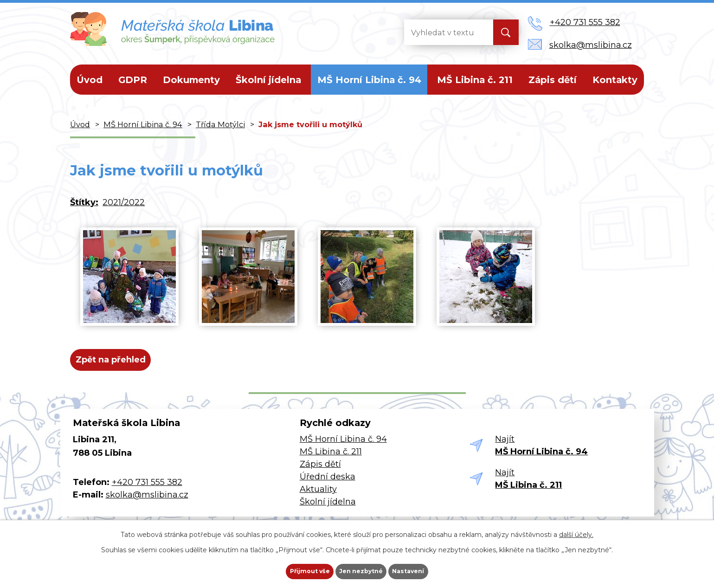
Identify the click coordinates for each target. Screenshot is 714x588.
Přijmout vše (294, 568)
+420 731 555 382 (147, 490)
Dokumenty (191, 80)
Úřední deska (328, 484)
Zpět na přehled (118, 363)
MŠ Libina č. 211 (475, 80)
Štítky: (84, 202)
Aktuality (318, 496)
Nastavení (425, 568)
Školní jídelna (268, 80)
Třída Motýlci (220, 124)
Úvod (90, 80)
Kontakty (615, 80)
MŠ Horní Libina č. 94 (369, 80)
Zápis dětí (553, 80)
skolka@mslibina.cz (147, 502)
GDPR (133, 80)
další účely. (576, 527)
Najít (541, 453)
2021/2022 (124, 202)
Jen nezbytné (361, 568)
